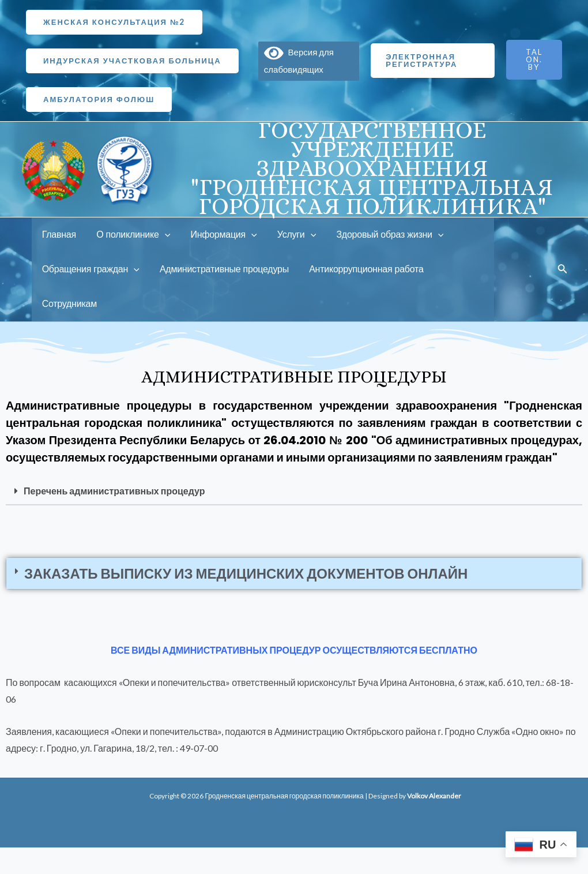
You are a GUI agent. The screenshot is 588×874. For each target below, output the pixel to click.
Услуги (290, 235)
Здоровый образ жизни (382, 235)
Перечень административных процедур (114, 491)
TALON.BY (534, 59)
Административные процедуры (221, 269)
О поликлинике (130, 235)
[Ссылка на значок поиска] (563, 270)
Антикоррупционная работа (361, 269)
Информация (219, 235)
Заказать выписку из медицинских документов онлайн (246, 573)
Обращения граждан (90, 269)
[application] (162, 235)
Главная (58, 235)
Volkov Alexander (434, 796)
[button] (294, 492)
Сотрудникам (68, 304)
